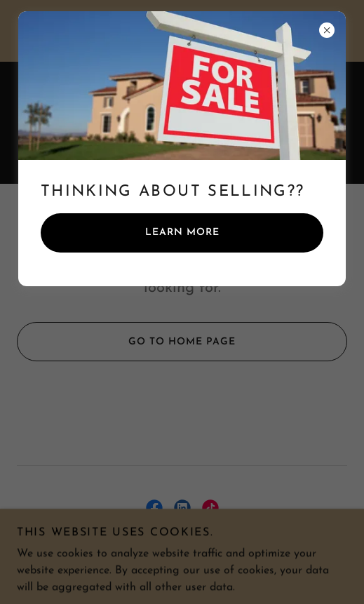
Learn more (182, 233)
